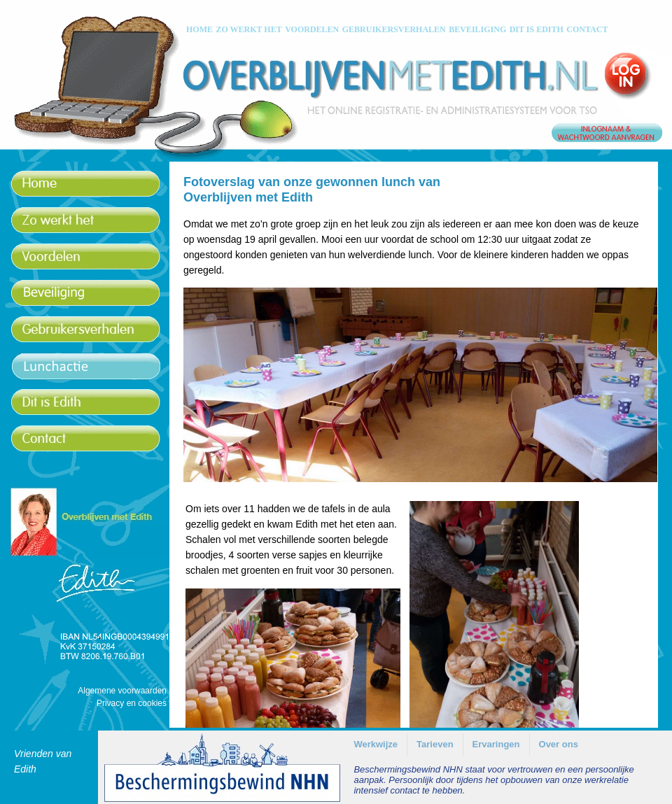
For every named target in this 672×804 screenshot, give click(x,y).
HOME (199, 29)
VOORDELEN (312, 29)
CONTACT (587, 29)
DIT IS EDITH (537, 29)
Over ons (559, 744)
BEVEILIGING (477, 29)
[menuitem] (376, 745)
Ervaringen (496, 744)
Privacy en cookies (132, 703)
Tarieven (435, 744)
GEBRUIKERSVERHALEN (394, 29)
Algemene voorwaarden (122, 691)
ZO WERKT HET (248, 29)
